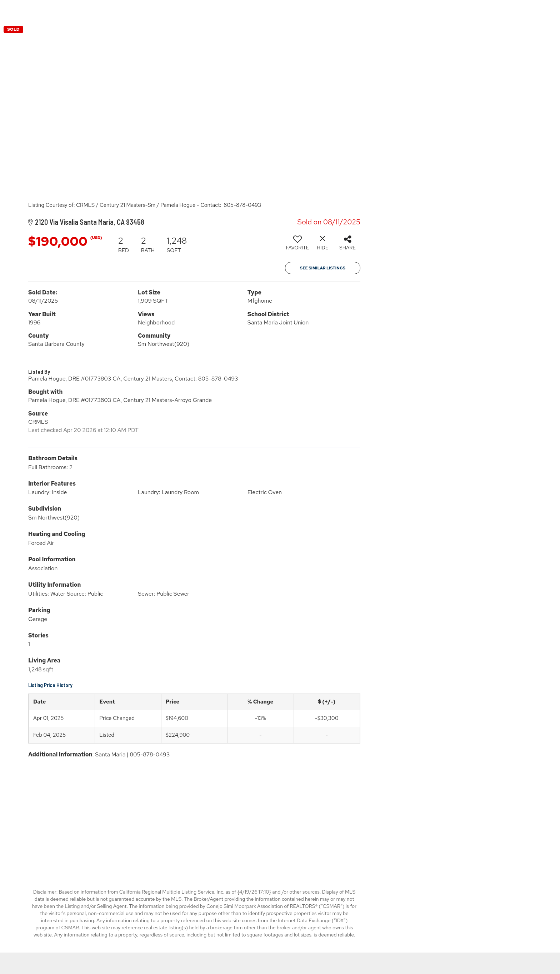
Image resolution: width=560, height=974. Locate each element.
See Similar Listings (323, 268)
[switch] (297, 245)
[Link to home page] (280, 11)
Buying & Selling (459, 11)
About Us (507, 11)
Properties (408, 11)
